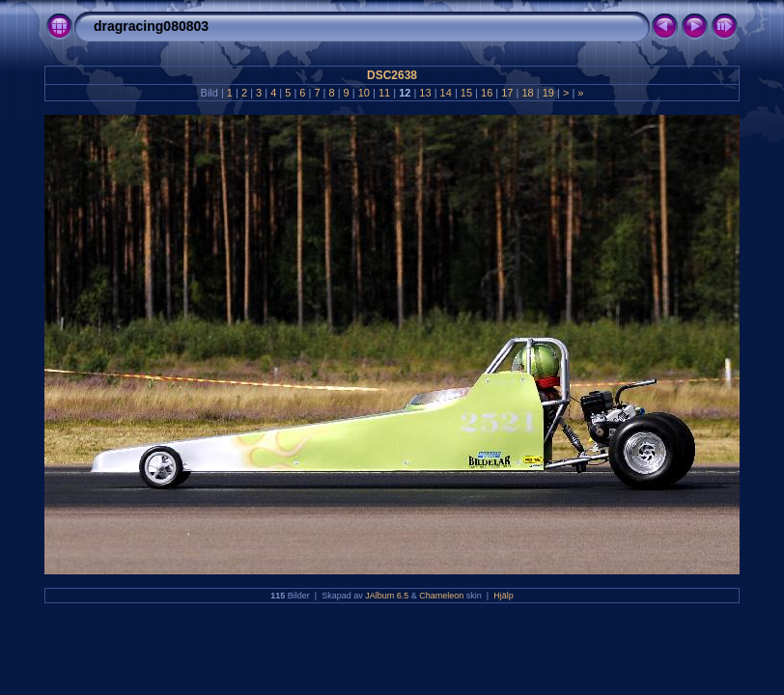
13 (425, 93)
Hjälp (504, 596)
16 (487, 93)
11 (384, 93)
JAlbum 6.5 (387, 596)
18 (527, 93)
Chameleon (441, 596)
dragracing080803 (151, 26)
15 (466, 93)
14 (446, 93)
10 (364, 93)
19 (548, 93)
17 (507, 93)
